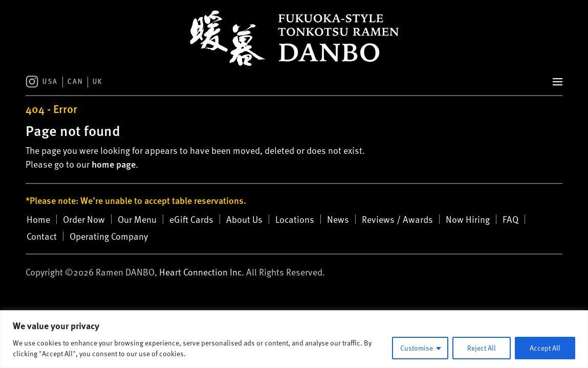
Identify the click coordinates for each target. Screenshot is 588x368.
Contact (42, 236)
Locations (295, 219)
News (338, 219)
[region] (294, 339)
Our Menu (137, 219)
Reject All (482, 348)
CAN (75, 82)
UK (98, 82)
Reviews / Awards (397, 219)
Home (38, 219)
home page (114, 164)
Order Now (84, 219)
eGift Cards (191, 219)
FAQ (510, 219)
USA (50, 82)
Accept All (545, 348)
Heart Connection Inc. (202, 272)
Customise (417, 348)
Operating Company (109, 236)
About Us (244, 219)
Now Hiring (468, 219)
